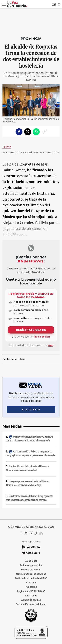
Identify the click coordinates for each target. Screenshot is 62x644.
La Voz (7, 147)
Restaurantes (13, 359)
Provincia (31, 39)
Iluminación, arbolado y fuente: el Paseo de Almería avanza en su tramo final (27, 468)
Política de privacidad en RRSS (31, 578)
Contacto (31, 583)
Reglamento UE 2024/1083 (31, 591)
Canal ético (31, 596)
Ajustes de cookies (31, 600)
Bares (23, 359)
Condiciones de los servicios (31, 574)
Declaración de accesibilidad (31, 604)
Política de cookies (31, 570)
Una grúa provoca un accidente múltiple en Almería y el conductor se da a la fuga (27, 483)
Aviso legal (31, 561)
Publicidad (31, 587)
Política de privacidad (31, 565)
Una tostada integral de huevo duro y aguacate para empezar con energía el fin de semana (29, 498)
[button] (4, 4)
